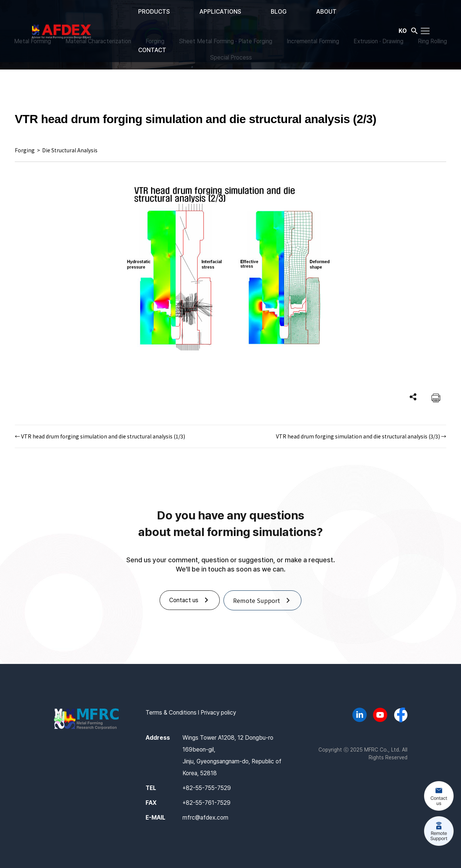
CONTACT (152, 50)
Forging (25, 150)
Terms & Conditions (171, 713)
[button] (414, 32)
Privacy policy (218, 713)
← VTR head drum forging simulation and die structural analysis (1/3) (100, 436)
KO (403, 30)
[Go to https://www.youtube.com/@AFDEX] (380, 716)
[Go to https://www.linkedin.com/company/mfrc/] (359, 716)
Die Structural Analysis (70, 150)
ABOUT (326, 12)
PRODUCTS (154, 12)
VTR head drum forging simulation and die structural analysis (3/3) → (361, 436)
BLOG (279, 12)
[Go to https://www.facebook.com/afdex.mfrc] (401, 716)
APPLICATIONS (220, 12)
